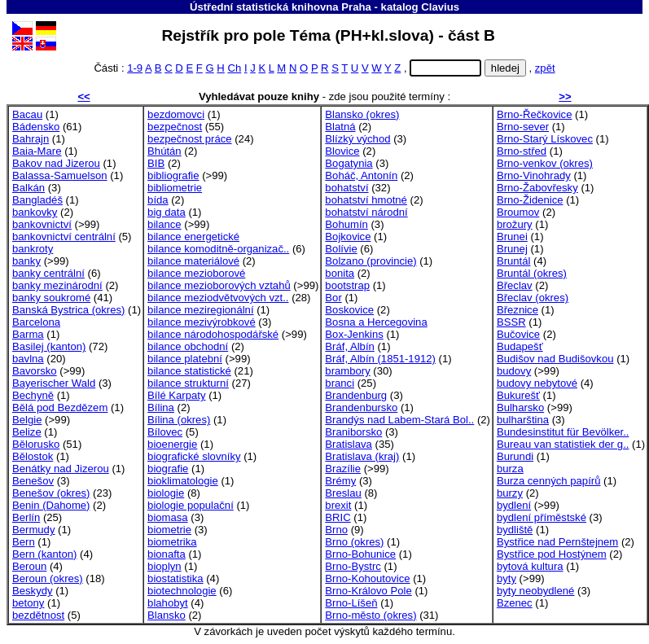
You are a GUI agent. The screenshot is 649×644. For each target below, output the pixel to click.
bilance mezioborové (196, 273)
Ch (234, 68)
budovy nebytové (537, 383)
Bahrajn (31, 139)
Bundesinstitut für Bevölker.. (563, 432)
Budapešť (520, 346)
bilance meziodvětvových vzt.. (218, 298)
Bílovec (165, 432)
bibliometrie (175, 188)
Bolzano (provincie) (371, 261)
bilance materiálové (193, 261)
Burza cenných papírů (549, 481)
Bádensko (36, 127)
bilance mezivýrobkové (202, 322)
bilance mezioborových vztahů (219, 285)
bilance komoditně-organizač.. (218, 249)
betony (28, 603)
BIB (156, 163)
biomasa (168, 517)
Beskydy (33, 591)
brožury (515, 224)
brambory (347, 371)
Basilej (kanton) (49, 346)
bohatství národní (366, 212)
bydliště (515, 530)
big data (167, 212)
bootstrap (347, 285)
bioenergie (172, 444)
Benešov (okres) (51, 493)
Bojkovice (348, 237)
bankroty (33, 249)
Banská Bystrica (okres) (68, 310)
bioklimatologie (183, 481)
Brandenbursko (361, 407)
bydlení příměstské (542, 517)
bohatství (346, 188)
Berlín (26, 517)
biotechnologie (182, 591)
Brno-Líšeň (351, 603)
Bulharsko (520, 407)
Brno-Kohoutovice (367, 578)
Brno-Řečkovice (535, 114)
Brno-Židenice (530, 200)
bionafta (167, 554)
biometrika (172, 542)
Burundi (515, 456)
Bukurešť (518, 395)
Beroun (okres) (48, 578)
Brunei (512, 237)
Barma (28, 334)
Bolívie (341, 249)
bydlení (514, 505)
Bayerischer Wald (54, 383)
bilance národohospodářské (213, 334)
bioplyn (164, 566)
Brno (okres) (354, 542)
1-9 (135, 68)
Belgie (27, 420)
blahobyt (168, 603)
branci (340, 383)
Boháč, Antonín (361, 175)
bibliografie (173, 175)
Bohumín (346, 224)
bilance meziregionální (200, 310)
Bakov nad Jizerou (56, 163)
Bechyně (33, 395)
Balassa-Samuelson (60, 175)
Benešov (33, 481)
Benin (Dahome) (51, 505)
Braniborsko (353, 432)
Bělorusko (36, 444)
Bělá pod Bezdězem (60, 407)
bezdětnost (38, 615)
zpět (545, 68)
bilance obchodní (188, 346)
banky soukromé (51, 298)
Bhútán (164, 151)
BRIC (338, 517)
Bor (333, 298)
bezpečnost (175, 127)
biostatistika (175, 578)
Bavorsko (35, 371)
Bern (24, 542)
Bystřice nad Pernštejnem (557, 542)
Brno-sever (523, 127)
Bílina (161, 407)
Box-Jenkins (354, 334)
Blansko (167, 615)
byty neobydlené (535, 591)
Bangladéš (37, 200)
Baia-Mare (37, 151)
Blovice (342, 151)
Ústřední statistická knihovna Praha (281, 7)
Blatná (340, 127)
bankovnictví (42, 224)
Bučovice (518, 334)
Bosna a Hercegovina (376, 322)
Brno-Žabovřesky (537, 188)
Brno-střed (522, 151)
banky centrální (48, 273)
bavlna (28, 359)
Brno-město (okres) (371, 615)
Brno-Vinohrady (534, 175)
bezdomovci (176, 114)
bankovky (35, 212)
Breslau (343, 493)
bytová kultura (530, 566)
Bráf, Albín (349, 346)
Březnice (517, 310)
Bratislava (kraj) (362, 456)
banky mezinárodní (57, 285)
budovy (514, 371)
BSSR (511, 322)
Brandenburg (356, 395)
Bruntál (514, 261)
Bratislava (349, 444)
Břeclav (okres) (533, 298)
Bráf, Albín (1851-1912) (380, 359)
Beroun (29, 566)
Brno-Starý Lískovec (545, 139)
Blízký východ (357, 139)
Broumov (518, 212)
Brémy (340, 481)
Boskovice (349, 310)
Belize (27, 432)
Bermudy (33, 530)
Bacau (27, 114)
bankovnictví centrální (64, 237)
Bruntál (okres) (532, 273)
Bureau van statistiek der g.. (563, 444)
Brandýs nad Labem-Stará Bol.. (399, 420)
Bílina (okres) (179, 420)
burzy (510, 493)
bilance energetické (193, 237)
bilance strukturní (188, 383)
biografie (168, 469)
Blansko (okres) (362, 114)
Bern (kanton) (44, 554)
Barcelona (36, 322)
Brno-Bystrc (353, 566)
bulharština (523, 420)
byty (506, 578)
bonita (340, 273)
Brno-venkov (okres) (545, 163)
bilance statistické (189, 371)
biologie (166, 493)
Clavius (440, 7)
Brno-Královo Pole (368, 591)
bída (158, 200)
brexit (338, 505)
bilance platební (185, 359)
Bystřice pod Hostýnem (552, 554)
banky (26, 261)
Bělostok (33, 456)
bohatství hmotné (366, 200)
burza (510, 469)
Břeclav (515, 285)
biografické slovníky (194, 456)
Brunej (512, 249)
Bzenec (515, 603)
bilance (164, 224)
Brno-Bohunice (360, 554)
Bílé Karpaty (176, 395)
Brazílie (343, 469)
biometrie (169, 530)
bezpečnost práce (190, 139)
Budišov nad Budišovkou (555, 359)
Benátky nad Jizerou (61, 469)
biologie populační (191, 505)
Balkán (29, 188)
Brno (336, 530)
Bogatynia (349, 163)
